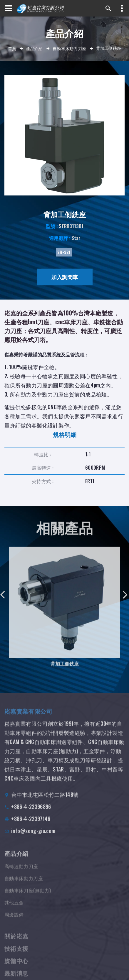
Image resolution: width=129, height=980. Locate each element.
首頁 (12, 48)
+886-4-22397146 (31, 824)
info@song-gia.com (33, 836)
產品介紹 (35, 48)
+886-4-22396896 (31, 812)
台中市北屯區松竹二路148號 (45, 800)
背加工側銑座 (65, 668)
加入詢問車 (65, 277)
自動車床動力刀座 (69, 48)
